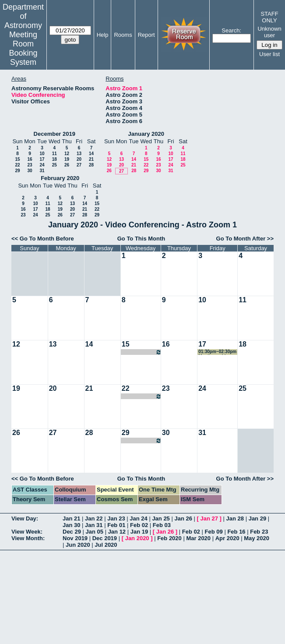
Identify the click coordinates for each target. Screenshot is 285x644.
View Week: (27, 532)
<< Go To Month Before (43, 239)
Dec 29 (72, 532)
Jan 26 (183, 518)
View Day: (25, 518)
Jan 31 (94, 525)
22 (17, 165)
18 (55, 159)
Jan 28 (235, 518)
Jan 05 (95, 532)
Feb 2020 (169, 538)
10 (42, 154)
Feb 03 (162, 525)
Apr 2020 (227, 538)
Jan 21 (71, 518)
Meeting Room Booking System (23, 48)
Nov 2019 (75, 538)
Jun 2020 (78, 545)
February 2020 (60, 178)
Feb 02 (139, 525)
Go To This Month (141, 239)
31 (42, 171)
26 (67, 165)
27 (79, 165)
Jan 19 (139, 532)
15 (17, 159)
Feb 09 (214, 532)
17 (42, 159)
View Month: (28, 538)
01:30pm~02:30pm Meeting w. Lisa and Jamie (217, 352)
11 (55, 154)
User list (269, 54)
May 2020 (257, 538)
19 (67, 159)
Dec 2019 (105, 538)
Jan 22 (94, 518)
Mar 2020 (198, 538)
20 (79, 159)
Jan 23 (116, 518)
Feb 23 (259, 532)
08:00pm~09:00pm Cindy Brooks (142, 352)
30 (30, 171)
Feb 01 (116, 525)
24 (42, 165)
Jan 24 (138, 518)
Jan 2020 (137, 538)
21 (91, 159)
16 (30, 159)
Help (103, 35)
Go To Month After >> (245, 239)
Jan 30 (71, 525)
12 (67, 154)
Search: (231, 30)
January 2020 (146, 134)
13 (79, 154)
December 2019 (55, 134)
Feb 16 (236, 532)
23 (30, 165)
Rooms (123, 35)
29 (17, 171)
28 (91, 165)
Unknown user (269, 32)
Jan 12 (117, 532)
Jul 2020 (106, 545)
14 (91, 154)
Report (146, 35)
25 (55, 165)
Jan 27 (209, 518)
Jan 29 (257, 518)
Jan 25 (161, 518)
